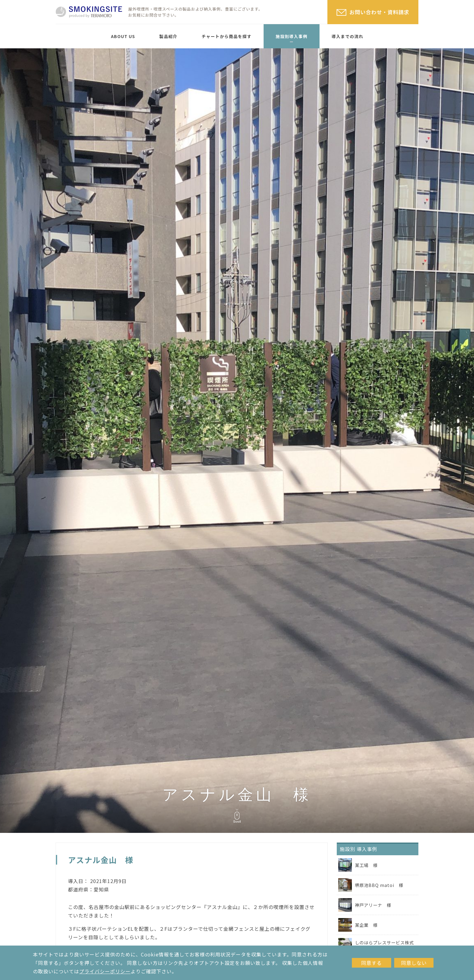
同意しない (414, 963)
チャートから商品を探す (227, 36)
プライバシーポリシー (105, 971)
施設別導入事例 (292, 36)
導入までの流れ (347, 36)
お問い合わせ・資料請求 (379, 12)
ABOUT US (123, 36)
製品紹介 (168, 36)
